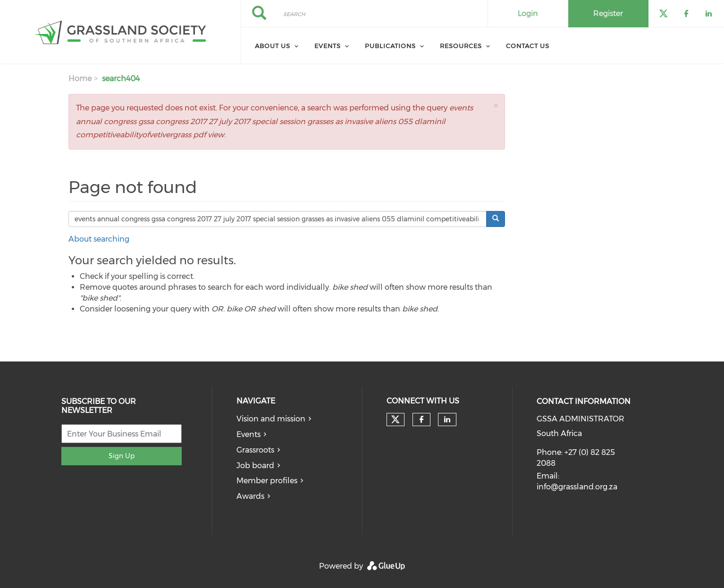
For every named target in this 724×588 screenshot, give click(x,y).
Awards (250, 496)
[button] (496, 105)
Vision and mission (271, 419)
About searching (99, 239)
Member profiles (267, 481)
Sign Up (122, 456)
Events (328, 46)
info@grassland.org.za (577, 487)
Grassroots (255, 450)
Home (80, 79)
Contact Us (528, 46)
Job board (255, 466)
